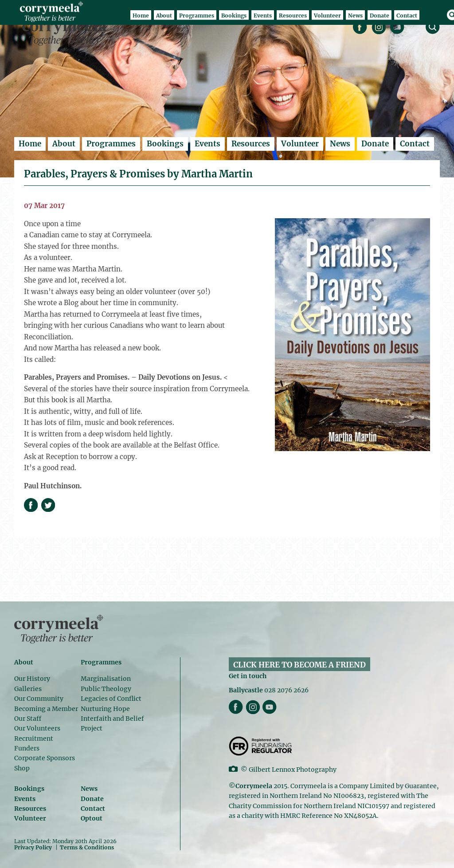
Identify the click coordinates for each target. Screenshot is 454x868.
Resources (251, 144)
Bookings (165, 144)
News (340, 144)
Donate (375, 144)
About (64, 144)
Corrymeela (67, 31)
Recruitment (34, 738)
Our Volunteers (37, 728)
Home (30, 144)
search (433, 27)
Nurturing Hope (105, 709)
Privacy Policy (33, 847)
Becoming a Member (46, 709)
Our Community (39, 699)
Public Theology (106, 689)
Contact (415, 144)
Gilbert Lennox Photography (293, 770)
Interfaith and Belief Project (112, 723)
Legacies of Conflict (111, 699)
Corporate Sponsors (45, 758)
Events (207, 144)
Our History (32, 679)
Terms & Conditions (87, 848)
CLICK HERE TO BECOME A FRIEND (299, 665)
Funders (27, 748)
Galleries (28, 689)
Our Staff (28, 719)
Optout (92, 818)
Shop (22, 768)
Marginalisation (106, 679)
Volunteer (300, 144)
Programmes (111, 144)
